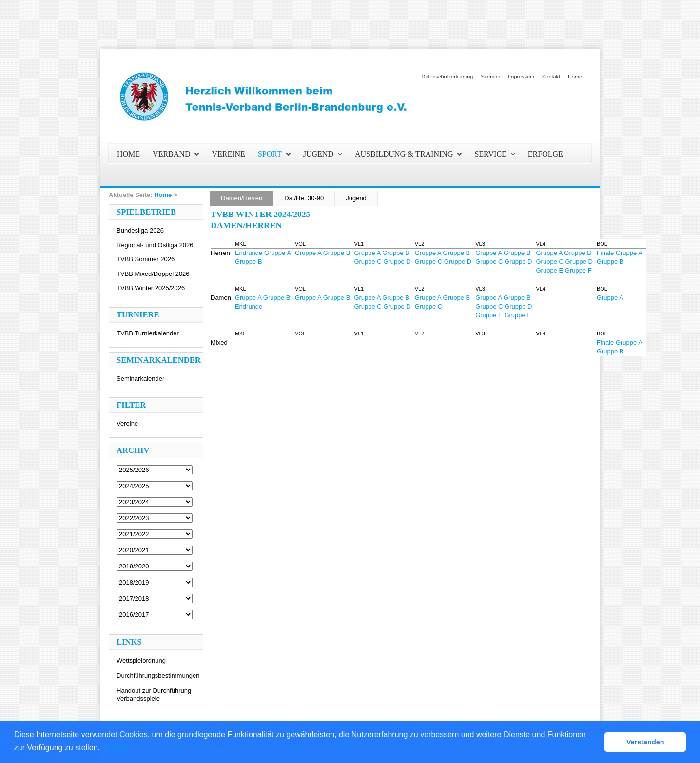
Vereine (127, 423)
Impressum (521, 77)
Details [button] (116, 748)
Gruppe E (550, 270)
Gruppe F (578, 270)
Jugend (356, 198)
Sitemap (490, 77)
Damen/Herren (242, 198)
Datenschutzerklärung (447, 77)
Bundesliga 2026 (140, 230)
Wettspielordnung (141, 660)
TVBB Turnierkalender (148, 333)
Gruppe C (368, 262)
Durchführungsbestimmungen (158, 675)
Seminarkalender (140, 379)
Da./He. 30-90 (304, 198)
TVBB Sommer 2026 (146, 259)
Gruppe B (249, 262)
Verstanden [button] (645, 742)
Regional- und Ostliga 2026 (155, 245)
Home (575, 77)
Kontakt (551, 77)
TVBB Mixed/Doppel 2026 (153, 274)
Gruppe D (397, 262)
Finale (605, 253)
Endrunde (249, 253)
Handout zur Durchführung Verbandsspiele (154, 695)
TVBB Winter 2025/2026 (151, 288)
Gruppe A (278, 253)
